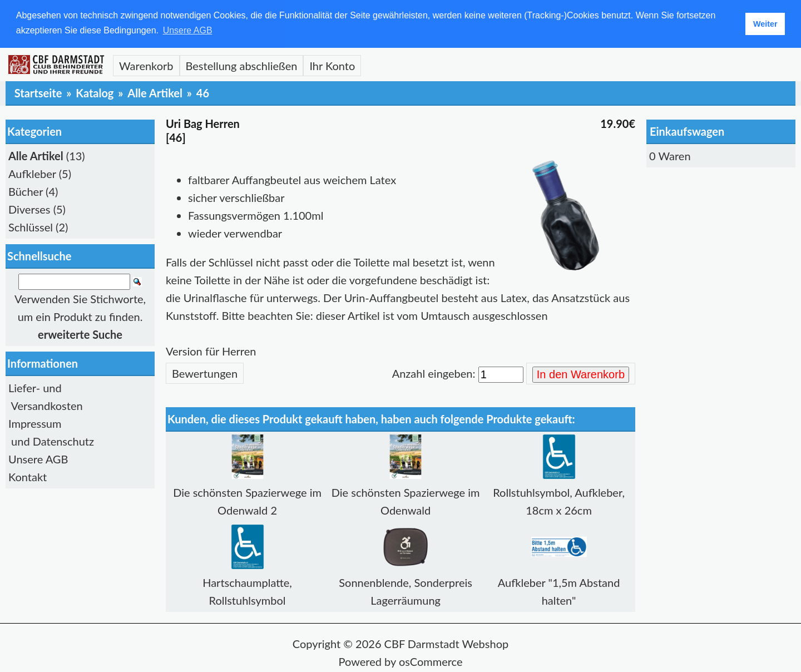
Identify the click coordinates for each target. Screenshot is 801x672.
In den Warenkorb (581, 374)
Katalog (95, 92)
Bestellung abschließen (242, 65)
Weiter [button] (765, 24)
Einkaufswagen (687, 131)
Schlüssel (31, 226)
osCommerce (431, 661)
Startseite (38, 92)
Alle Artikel (155, 92)
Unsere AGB (38, 458)
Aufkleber (32, 173)
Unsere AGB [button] (188, 30)
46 (203, 92)
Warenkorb (146, 65)
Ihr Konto (332, 65)
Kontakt (28, 476)
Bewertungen (205, 373)
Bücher (26, 191)
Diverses (29, 209)
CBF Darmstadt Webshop (447, 643)
